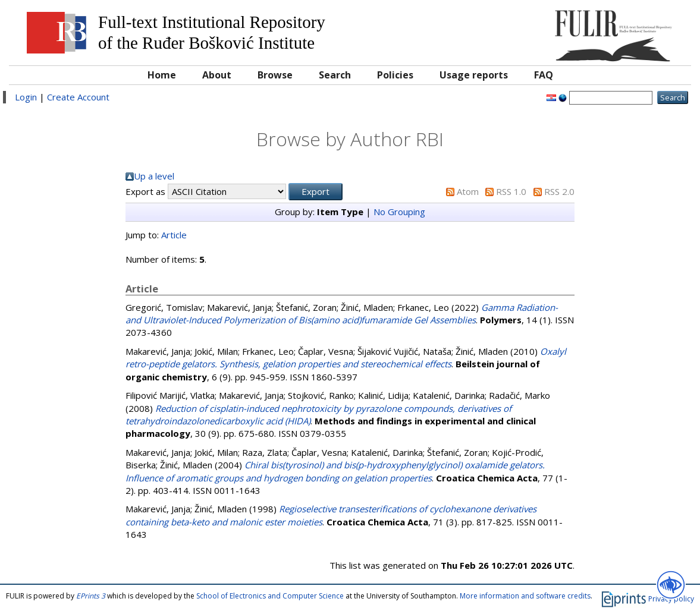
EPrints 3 (91, 596)
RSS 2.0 (559, 191)
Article (174, 235)
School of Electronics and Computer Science (270, 596)
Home (162, 75)
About (217, 75)
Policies (395, 75)
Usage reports (474, 75)
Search (335, 75)
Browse (275, 75)
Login (26, 97)
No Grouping (399, 212)
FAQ (544, 75)
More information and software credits (525, 596)
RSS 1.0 (511, 191)
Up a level (154, 176)
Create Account (78, 97)
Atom (468, 191)
